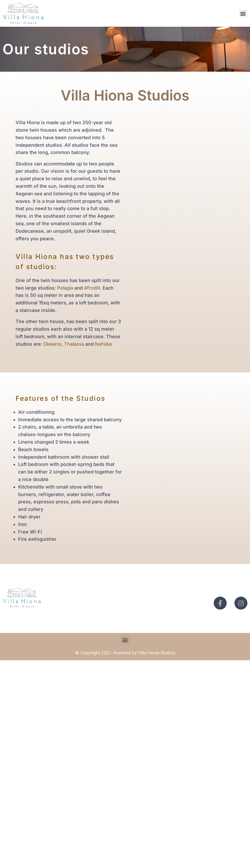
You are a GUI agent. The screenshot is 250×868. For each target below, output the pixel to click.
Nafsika (103, 344)
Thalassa (74, 344)
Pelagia (65, 288)
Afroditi (92, 288)
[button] (243, 13)
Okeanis (52, 344)
